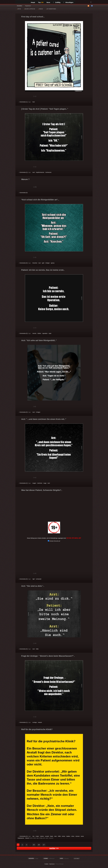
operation (45, 333)
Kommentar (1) (23, 102)
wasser (40, 722)
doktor (39, 333)
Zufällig (57, 2)
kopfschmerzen (40, 172)
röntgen (48, 263)
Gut (21, 97)
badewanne (21, 838)
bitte (37, 649)
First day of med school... (33, 17)
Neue (48, 2)
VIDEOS (40, 9)
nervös (35, 333)
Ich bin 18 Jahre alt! (74, 538)
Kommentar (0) (23, 193)
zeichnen (40, 483)
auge (45, 483)
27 (44, 845)
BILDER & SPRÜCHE (30, 9)
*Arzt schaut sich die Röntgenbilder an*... (40, 200)
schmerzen (49, 172)
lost (34, 102)
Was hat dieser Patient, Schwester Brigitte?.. (42, 490)
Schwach (28, 97)
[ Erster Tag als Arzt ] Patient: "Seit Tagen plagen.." (45, 109)
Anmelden (19, 6)
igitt (34, 579)
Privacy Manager (60, 864)
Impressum (52, 864)
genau (53, 263)
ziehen (42, 836)
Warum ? (25, 179)
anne (82, 836)
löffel (59, 836)
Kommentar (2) (23, 172)
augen (34, 483)
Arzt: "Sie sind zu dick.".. (33, 586)
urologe (35, 722)
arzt (34, 172)
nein (56, 836)
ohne (73, 836)
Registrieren (28, 6)
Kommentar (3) (23, 836)
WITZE (19, 9)
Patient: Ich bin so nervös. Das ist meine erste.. (43, 270)
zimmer (78, 836)
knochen (35, 263)
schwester (39, 579)
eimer (64, 836)
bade (52, 836)
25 (34, 845)
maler (37, 836)
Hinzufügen (68, 2)
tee (34, 836)
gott (43, 263)
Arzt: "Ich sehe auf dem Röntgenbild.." (39, 340)
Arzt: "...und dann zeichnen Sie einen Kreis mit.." (44, 419)
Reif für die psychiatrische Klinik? (37, 729)
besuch (28, 838)
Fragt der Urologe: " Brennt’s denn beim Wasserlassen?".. (48, 656)
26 (39, 845)
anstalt (47, 836)
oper (50, 333)
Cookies (46, 864)
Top (41, 2)
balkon (68, 836)
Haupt (33, 2)
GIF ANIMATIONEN (51, 9)
